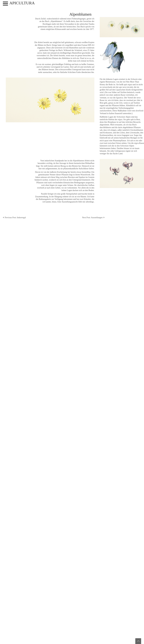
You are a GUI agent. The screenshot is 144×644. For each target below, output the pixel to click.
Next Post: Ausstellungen (92, 218)
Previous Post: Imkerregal (15, 218)
